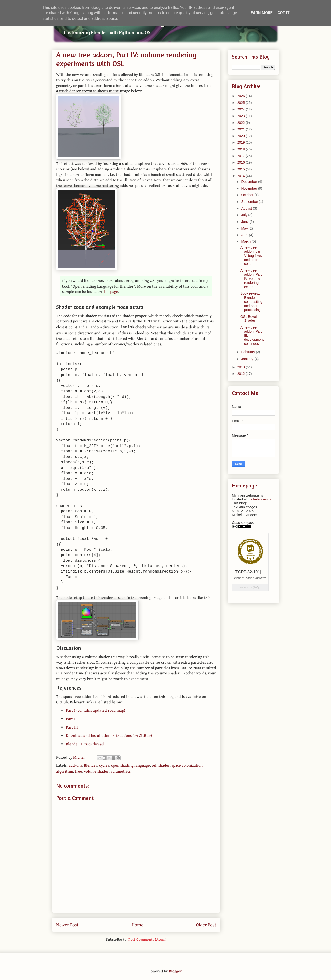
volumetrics (121, 770)
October (248, 195)
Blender (91, 764)
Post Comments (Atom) (147, 938)
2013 (242, 367)
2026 (242, 96)
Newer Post (67, 924)
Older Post (206, 924)
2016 (242, 162)
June (245, 222)
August (247, 208)
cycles (104, 764)
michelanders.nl (260, 499)
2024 (242, 109)
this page (110, 291)
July (245, 215)
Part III (72, 726)
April (245, 235)
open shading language (130, 764)
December (249, 182)
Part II (71, 718)
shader (164, 764)
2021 (242, 129)
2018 (242, 149)
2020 (242, 136)
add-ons (75, 764)
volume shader (96, 770)
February (248, 352)
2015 (242, 169)
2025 (242, 103)
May (245, 228)
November (249, 188)
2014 (242, 176)
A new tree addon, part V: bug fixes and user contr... (251, 255)
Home (137, 924)
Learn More (260, 13)
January (248, 359)
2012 (242, 374)
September (250, 202)
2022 (242, 123)
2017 (242, 156)
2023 (242, 116)
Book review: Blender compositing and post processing (251, 302)
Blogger (175, 970)
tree (78, 770)
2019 (242, 142)
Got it (283, 13)
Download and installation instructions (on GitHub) (109, 734)
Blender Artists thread (85, 743)
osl (154, 764)
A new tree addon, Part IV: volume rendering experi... (251, 279)
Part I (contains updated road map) (96, 709)
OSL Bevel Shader (248, 319)
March (246, 241)
